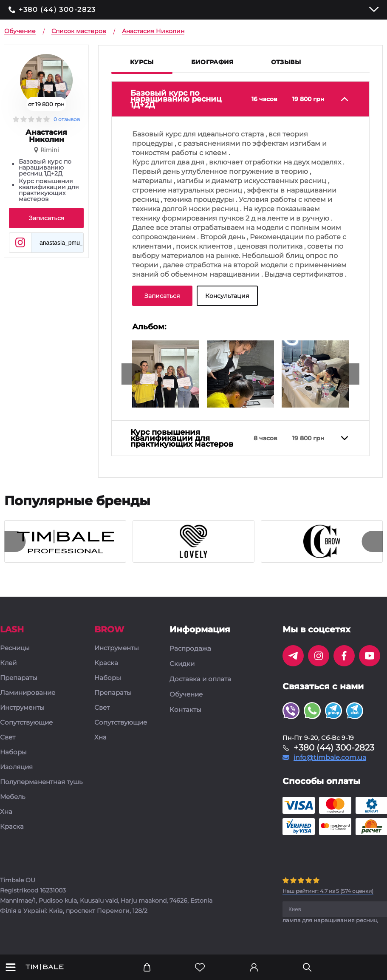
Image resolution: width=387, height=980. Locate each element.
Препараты (19, 678)
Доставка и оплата (200, 679)
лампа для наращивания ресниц (330, 920)
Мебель (13, 797)
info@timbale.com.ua (330, 758)
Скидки (182, 664)
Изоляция (16, 767)
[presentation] (132, 374)
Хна (6, 812)
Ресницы (15, 648)
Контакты (185, 710)
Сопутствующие (26, 723)
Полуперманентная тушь (41, 782)
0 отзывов (67, 119)
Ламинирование (28, 693)
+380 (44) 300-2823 (57, 10)
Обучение (186, 694)
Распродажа (190, 649)
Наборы (13, 752)
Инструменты (22, 708)
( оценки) (328, 891)
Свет (8, 738)
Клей (8, 663)
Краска (12, 827)
